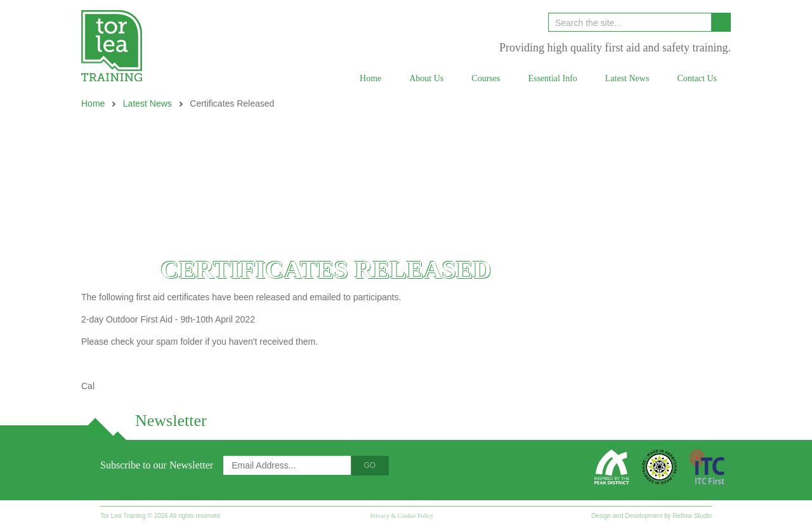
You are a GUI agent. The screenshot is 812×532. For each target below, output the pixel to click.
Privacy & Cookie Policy (402, 516)
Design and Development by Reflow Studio (652, 516)
